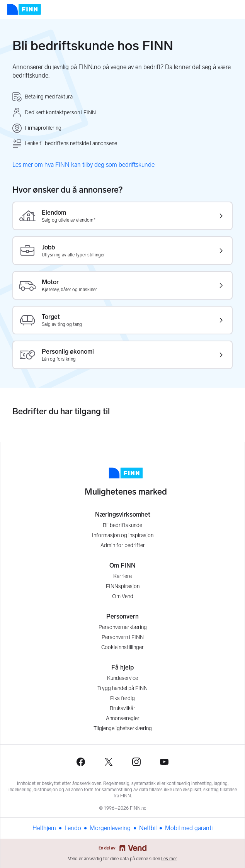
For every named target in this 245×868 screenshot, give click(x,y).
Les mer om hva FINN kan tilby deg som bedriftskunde (83, 165)
